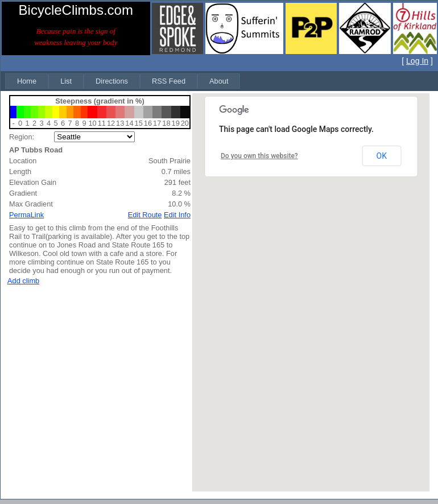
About (219, 81)
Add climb (23, 281)
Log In (417, 61)
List (66, 81)
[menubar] (123, 81)
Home (27, 81)
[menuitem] (27, 81)
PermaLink (26, 215)
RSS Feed (169, 81)
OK (382, 156)
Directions (112, 81)
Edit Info (177, 215)
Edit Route (145, 215)
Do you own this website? (259, 156)
